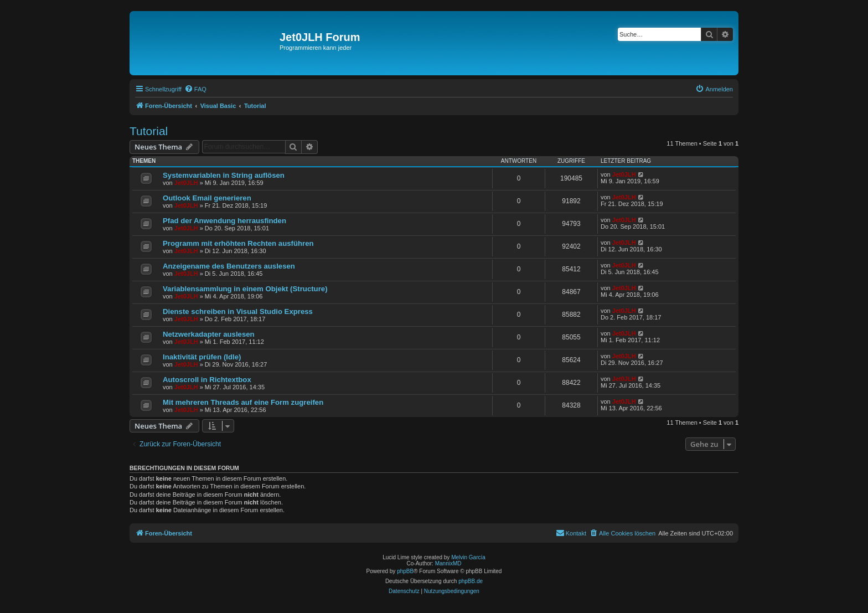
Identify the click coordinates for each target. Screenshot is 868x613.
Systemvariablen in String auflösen (224, 175)
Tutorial (149, 131)
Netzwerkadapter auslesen (209, 334)
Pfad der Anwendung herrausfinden (224, 221)
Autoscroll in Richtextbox (207, 380)
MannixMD (448, 563)
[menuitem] (195, 89)
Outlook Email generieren (207, 198)
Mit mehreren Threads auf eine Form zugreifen (243, 402)
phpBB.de (471, 581)
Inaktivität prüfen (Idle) (202, 357)
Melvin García (468, 557)
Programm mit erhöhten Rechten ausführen (238, 243)
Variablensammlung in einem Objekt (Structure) (245, 289)
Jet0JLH (186, 183)
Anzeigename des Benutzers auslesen (229, 266)
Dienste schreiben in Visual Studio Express (238, 311)
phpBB (405, 571)
